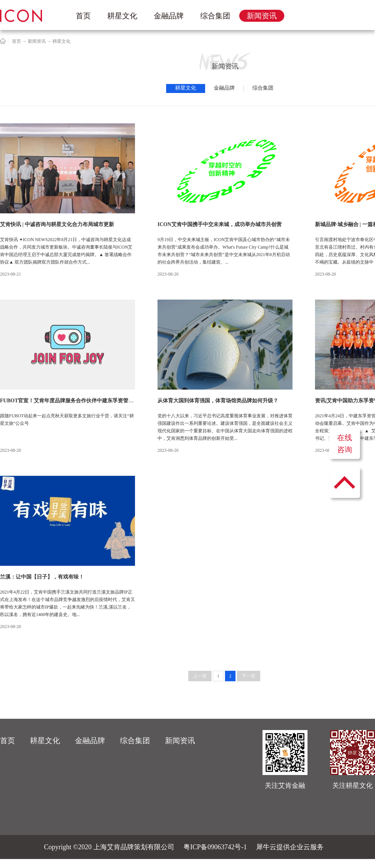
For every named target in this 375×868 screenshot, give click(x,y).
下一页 (249, 676)
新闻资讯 (37, 41)
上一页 (200, 676)
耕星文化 (61, 41)
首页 (83, 16)
